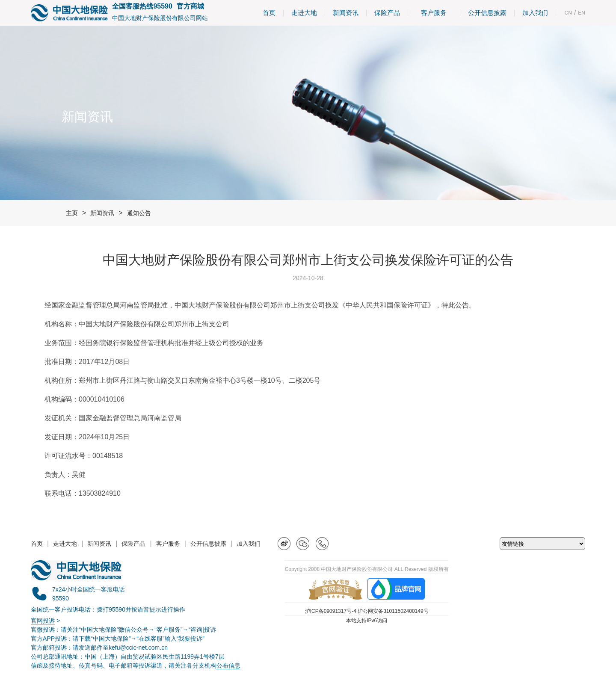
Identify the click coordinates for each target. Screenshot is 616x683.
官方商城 (190, 6)
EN (582, 13)
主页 (72, 213)
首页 (269, 13)
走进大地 (304, 13)
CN (568, 13)
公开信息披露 (487, 13)
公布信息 (228, 665)
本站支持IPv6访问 (367, 621)
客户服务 (434, 13)
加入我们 (535, 13)
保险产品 (387, 13)
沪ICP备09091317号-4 (331, 611)
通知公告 (139, 213)
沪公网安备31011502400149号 (393, 611)
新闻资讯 (346, 13)
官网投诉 (43, 621)
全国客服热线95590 (142, 6)
